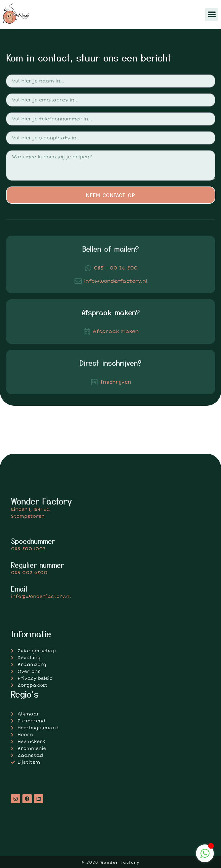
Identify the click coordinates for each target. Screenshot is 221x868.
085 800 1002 (28, 549)
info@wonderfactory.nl (41, 596)
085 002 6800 (29, 573)
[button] (212, 15)
